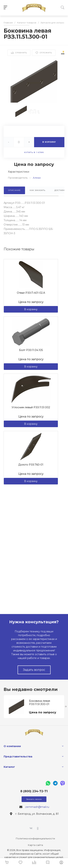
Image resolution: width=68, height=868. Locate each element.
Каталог (9, 767)
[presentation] (66, 707)
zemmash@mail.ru (37, 807)
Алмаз (37, 178)
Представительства (18, 757)
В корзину (31, 309)
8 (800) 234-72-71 (34, 791)
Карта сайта (35, 845)
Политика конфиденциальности (35, 838)
